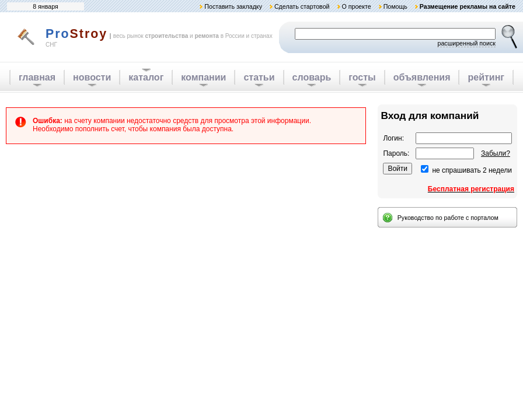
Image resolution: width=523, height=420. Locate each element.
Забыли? (496, 153)
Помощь (395, 6)
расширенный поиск (466, 43)
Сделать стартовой (302, 6)
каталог (146, 77)
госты (362, 77)
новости (92, 77)
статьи (259, 77)
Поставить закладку (233, 6)
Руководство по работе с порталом (448, 218)
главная (37, 77)
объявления (422, 77)
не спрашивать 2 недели (472, 170)
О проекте (356, 6)
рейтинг (486, 77)
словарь (312, 77)
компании (203, 77)
